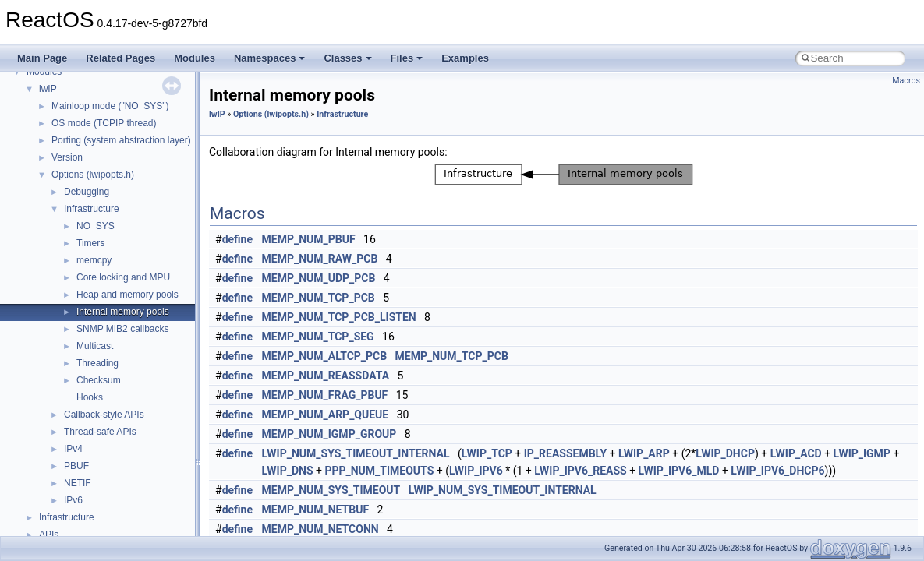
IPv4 (73, 449)
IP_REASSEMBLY (565, 453)
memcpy (94, 260)
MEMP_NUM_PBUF (309, 239)
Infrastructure (92, 209)
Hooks (90, 397)
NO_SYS (96, 226)
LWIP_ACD (796, 453)
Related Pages (120, 58)
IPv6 (73, 500)
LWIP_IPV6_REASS (580, 471)
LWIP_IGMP (862, 453)
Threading (97, 363)
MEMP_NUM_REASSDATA (326, 376)
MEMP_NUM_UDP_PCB (319, 278)
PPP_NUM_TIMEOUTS (379, 471)
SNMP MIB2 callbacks (122, 329)
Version (67, 157)
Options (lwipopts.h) (93, 175)
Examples (465, 58)
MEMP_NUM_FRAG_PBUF (325, 395)
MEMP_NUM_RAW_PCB (320, 259)
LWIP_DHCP (725, 453)
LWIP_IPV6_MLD (679, 471)
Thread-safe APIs (100, 432)
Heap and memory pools (127, 295)
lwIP (48, 89)
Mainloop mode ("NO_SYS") (110, 106)
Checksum (99, 380)
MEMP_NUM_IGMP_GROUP (329, 434)
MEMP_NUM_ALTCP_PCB (325, 356)
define (237, 239)
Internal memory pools (123, 312)
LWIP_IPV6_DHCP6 (777, 471)
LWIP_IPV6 (476, 471)
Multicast (95, 346)
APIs (49, 535)
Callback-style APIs (104, 415)
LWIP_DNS (288, 471)
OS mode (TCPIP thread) (104, 123)
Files (407, 58)
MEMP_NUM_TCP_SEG (318, 337)
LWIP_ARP (644, 453)
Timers (90, 243)
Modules (195, 58)
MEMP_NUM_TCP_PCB (319, 298)
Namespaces (270, 58)
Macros (906, 81)
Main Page (42, 58)
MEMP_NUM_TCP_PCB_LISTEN (339, 317)
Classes (347, 58)
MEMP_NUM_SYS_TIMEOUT (331, 490)
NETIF (78, 483)
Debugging (87, 192)
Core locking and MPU (123, 277)
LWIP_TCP (487, 453)
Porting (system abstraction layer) (121, 140)
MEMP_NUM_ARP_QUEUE (326, 415)
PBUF (76, 466)
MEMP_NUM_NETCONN (320, 529)
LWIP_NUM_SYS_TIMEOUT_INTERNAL (356, 453)
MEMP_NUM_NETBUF (316, 510)
